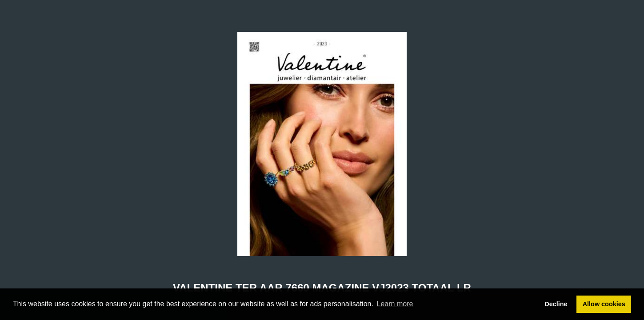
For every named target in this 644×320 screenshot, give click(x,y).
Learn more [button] (395, 304)
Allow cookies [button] (604, 304)
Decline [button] (556, 304)
